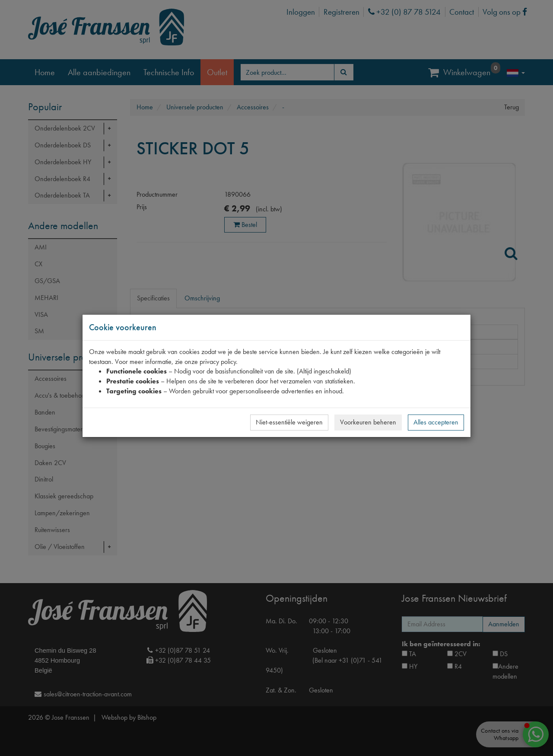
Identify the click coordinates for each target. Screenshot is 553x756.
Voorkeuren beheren (368, 422)
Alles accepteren (436, 422)
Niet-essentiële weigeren (289, 422)
